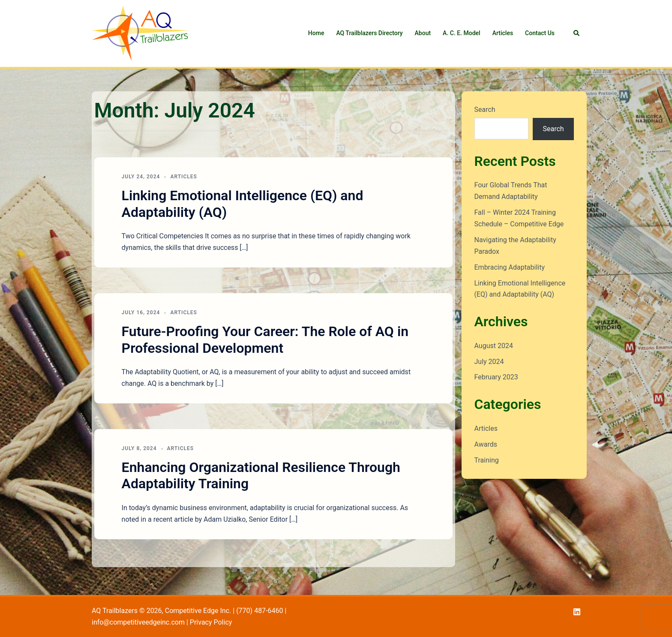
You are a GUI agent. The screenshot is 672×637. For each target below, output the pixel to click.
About (423, 33)
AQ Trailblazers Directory (369, 33)
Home (316, 33)
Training (487, 460)
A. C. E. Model (462, 33)
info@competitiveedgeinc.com (138, 622)
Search (485, 110)
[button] (577, 33)
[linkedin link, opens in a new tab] (577, 611)
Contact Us (540, 33)
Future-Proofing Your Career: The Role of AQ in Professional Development (265, 340)
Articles (503, 33)
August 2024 (494, 346)
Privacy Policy (211, 622)
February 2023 (496, 377)
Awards (486, 444)
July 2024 (489, 362)
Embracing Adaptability (510, 267)
